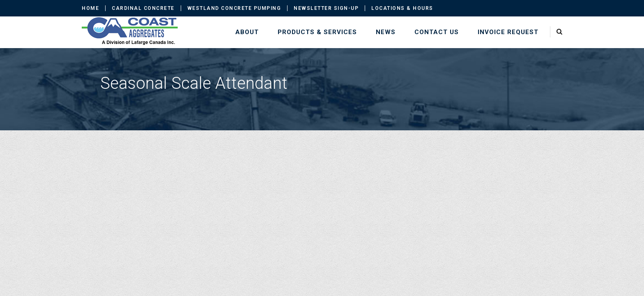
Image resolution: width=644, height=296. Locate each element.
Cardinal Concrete (143, 8)
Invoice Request (508, 32)
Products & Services (317, 32)
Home (90, 8)
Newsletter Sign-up (326, 8)
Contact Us (437, 32)
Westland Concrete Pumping (234, 8)
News (386, 32)
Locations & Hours (402, 8)
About (247, 32)
